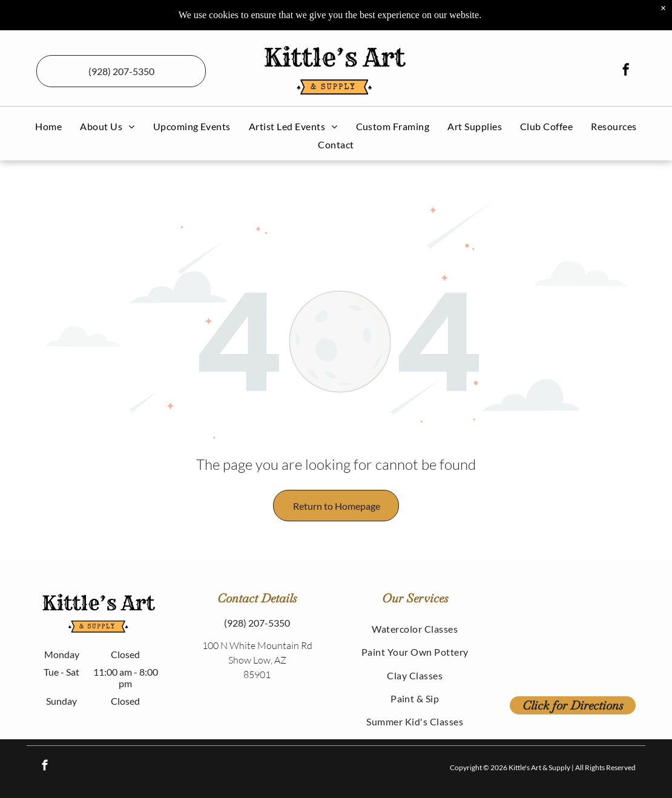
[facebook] (626, 71)
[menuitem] (48, 126)
